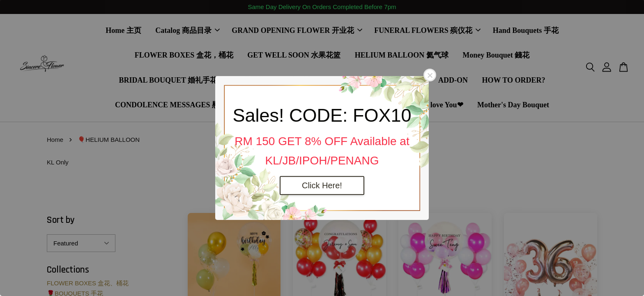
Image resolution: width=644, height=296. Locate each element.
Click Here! (322, 185)
